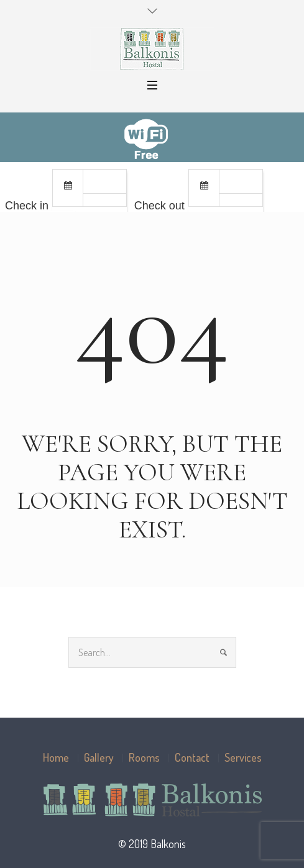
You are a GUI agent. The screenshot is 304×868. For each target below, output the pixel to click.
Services (243, 757)
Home (56, 757)
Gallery (99, 757)
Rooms (144, 757)
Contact (192, 757)
